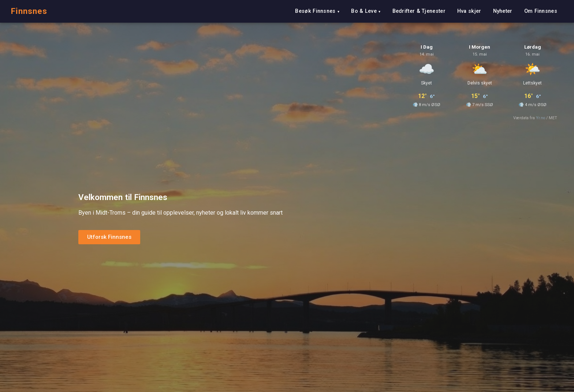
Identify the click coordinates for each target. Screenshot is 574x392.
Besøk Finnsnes (315, 11)
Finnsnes (29, 11)
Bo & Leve (364, 11)
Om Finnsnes (541, 11)
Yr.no (541, 118)
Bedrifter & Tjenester (419, 11)
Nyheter (503, 11)
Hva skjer (469, 11)
